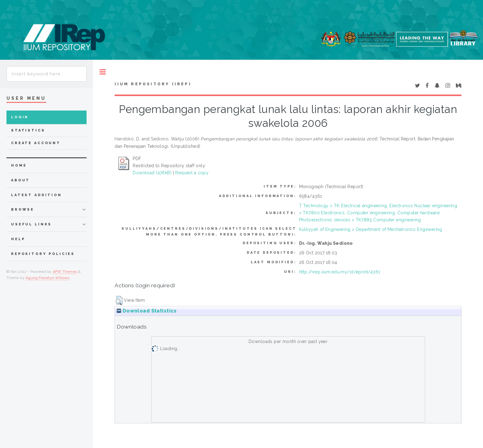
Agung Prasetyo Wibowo (48, 278)
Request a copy (192, 173)
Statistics (28, 130)
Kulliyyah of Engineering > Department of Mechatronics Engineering (371, 229)
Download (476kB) (152, 173)
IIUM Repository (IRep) (153, 84)
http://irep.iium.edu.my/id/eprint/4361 (340, 272)
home (19, 165)
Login (20, 117)
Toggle (103, 72)
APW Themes (65, 272)
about (20, 180)
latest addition (37, 195)
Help (18, 239)
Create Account (36, 143)
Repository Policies (43, 254)
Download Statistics (147, 311)
